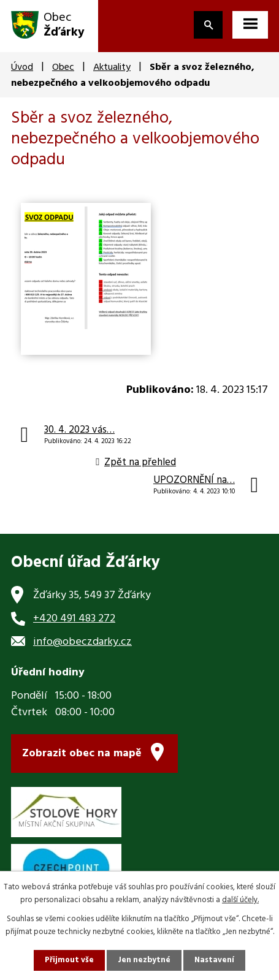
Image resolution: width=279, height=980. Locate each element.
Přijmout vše (69, 960)
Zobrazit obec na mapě (82, 754)
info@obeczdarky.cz (82, 642)
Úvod (22, 67)
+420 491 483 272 (74, 619)
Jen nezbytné (144, 960)
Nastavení (214, 960)
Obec (63, 67)
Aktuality (112, 67)
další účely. (240, 900)
